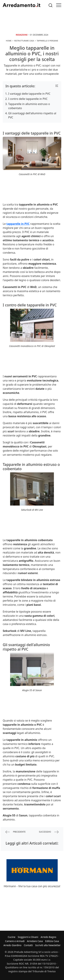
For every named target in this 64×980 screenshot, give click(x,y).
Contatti (28, 945)
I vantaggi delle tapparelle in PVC (29, 94)
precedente (16, 832)
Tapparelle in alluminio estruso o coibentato (29, 106)
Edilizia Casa (52, 941)
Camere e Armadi (15, 941)
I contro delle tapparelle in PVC (28, 99)
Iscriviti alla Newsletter (48, 945)
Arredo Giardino (12, 945)
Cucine (11, 937)
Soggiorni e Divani (28, 937)
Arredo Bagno (48, 937)
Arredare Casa (35, 941)
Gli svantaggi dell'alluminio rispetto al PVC (32, 115)
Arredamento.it (22, 5)
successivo (49, 832)
